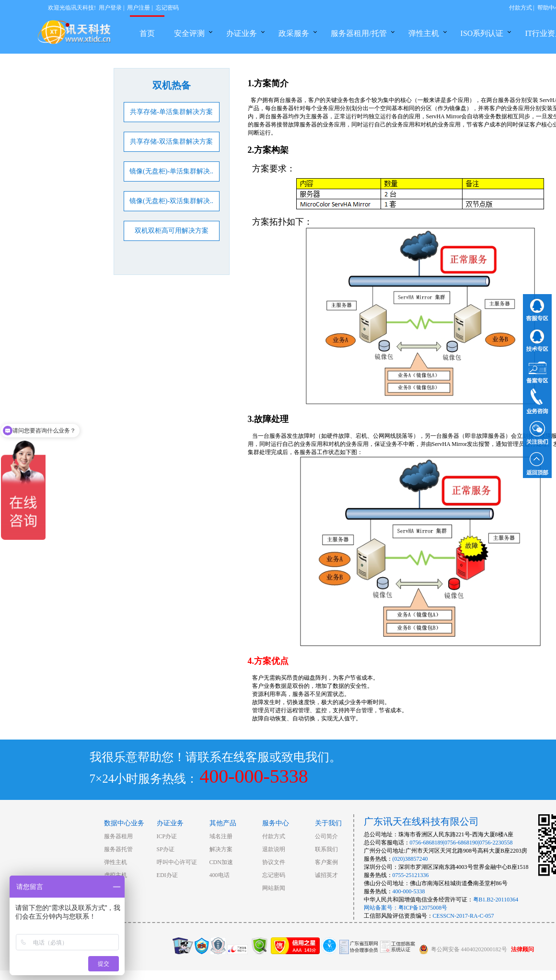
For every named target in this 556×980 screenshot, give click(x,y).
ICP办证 (167, 836)
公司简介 (326, 836)
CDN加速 (221, 862)
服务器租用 (118, 836)
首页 (147, 33)
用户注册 (139, 8)
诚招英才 (326, 875)
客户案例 (326, 862)
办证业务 (242, 33)
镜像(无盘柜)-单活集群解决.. (171, 171)
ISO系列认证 (482, 33)
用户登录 (110, 8)
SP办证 (166, 849)
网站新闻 (274, 888)
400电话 (220, 875)
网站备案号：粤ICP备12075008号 (406, 908)
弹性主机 (424, 33)
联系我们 (326, 849)
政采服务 (294, 33)
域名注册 (221, 836)
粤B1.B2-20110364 (496, 900)
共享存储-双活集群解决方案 (171, 142)
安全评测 (189, 33)
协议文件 (274, 862)
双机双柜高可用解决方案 (172, 231)
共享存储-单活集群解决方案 (171, 112)
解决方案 (221, 849)
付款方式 (521, 8)
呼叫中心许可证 (177, 862)
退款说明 (274, 849)
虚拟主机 (116, 875)
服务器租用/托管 (359, 33)
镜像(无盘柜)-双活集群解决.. (171, 201)
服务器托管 (118, 849)
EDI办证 (167, 875)
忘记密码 (167, 8)
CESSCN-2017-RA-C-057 (463, 916)
